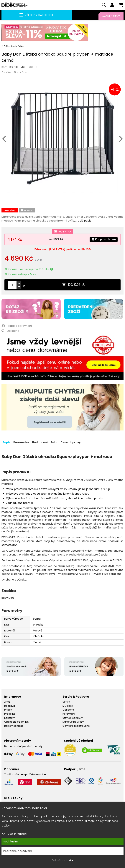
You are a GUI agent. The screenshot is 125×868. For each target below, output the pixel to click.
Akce (7, 702)
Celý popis (84, 221)
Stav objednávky (73, 718)
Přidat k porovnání (17, 326)
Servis (66, 702)
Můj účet (68, 706)
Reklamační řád (14, 726)
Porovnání (69, 714)
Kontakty (9, 718)
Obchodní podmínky (17, 722)
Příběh (8, 710)
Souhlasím (11, 842)
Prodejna (10, 714)
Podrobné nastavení (18, 851)
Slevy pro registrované (76, 726)
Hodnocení (40, 442)
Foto (54, 442)
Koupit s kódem (103, 240)
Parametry (21, 442)
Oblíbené (68, 710)
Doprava (10, 706)
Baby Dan (21, 72)
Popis (6, 442)
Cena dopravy (71, 442)
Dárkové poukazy (73, 722)
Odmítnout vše (63, 860)
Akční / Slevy (111, 16)
